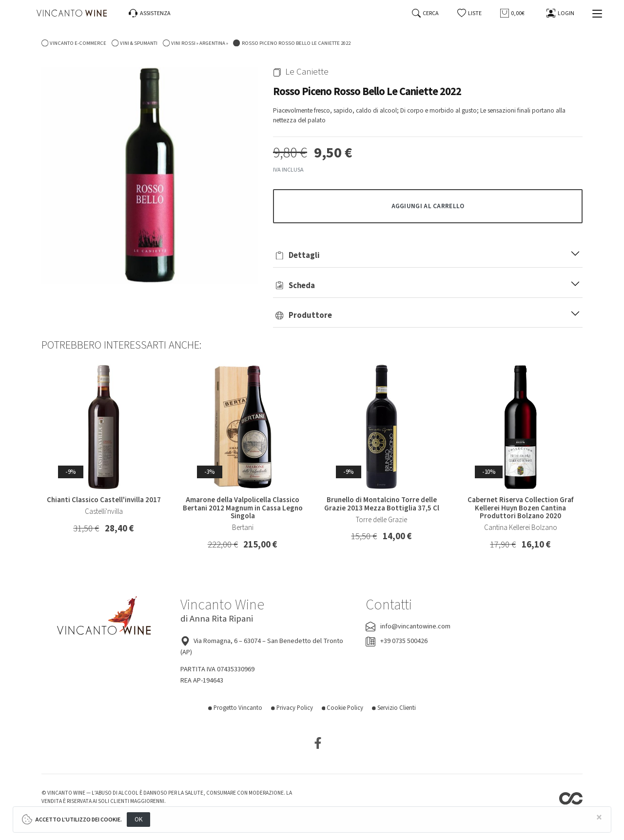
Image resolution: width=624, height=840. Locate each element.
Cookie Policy (343, 708)
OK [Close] (139, 819)
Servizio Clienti (394, 708)
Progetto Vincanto (235, 708)
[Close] (599, 818)
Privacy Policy (292, 708)
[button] (470, 13)
